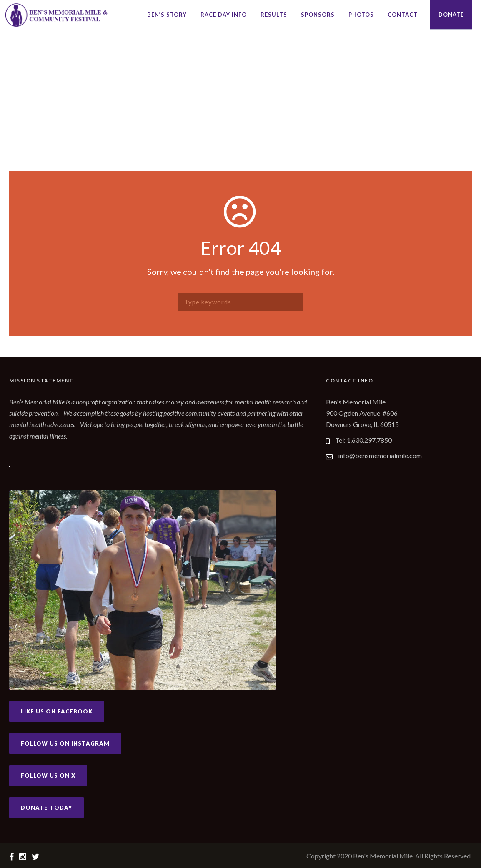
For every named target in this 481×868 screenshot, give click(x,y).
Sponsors (318, 15)
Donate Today (46, 808)
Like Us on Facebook (57, 711)
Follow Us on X (48, 776)
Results (274, 15)
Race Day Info (224, 15)
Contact (403, 15)
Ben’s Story (167, 15)
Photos (361, 15)
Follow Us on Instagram (65, 743)
